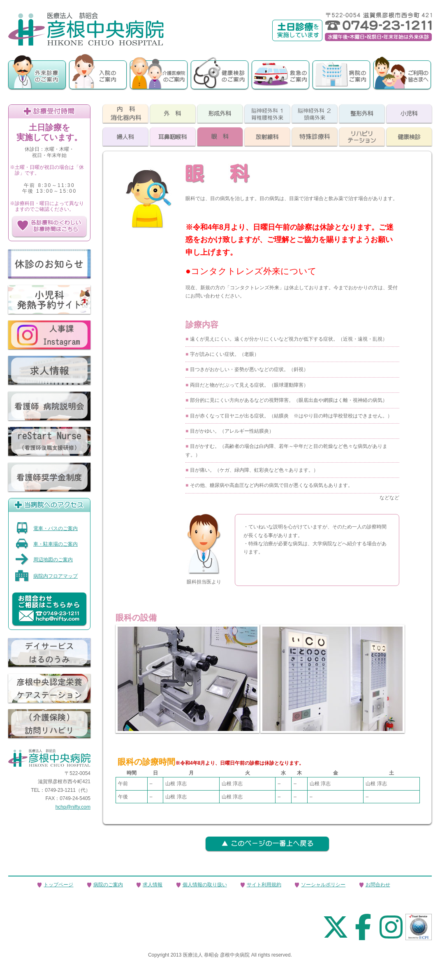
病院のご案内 (108, 885)
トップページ (58, 885)
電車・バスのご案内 (46, 528)
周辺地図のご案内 (44, 560)
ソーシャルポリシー (323, 885)
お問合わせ (378, 885)
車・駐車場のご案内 (46, 544)
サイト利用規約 (264, 885)
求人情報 (153, 885)
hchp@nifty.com (73, 807)
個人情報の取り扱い (205, 885)
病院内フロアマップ (46, 576)
